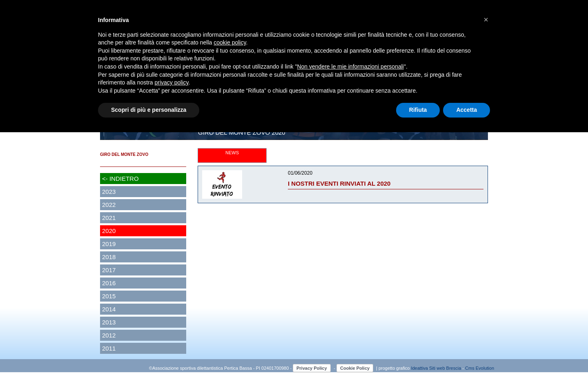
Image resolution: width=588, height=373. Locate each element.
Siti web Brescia (445, 368)
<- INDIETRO (120, 179)
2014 (109, 309)
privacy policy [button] (172, 82)
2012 (109, 335)
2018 (109, 257)
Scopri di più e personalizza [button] (149, 110)
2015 (109, 296)
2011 (109, 348)
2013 (109, 322)
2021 (109, 218)
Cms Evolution (480, 368)
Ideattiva (420, 368)
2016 (109, 283)
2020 (109, 231)
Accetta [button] (467, 110)
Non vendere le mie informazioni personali (350, 67)
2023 (109, 192)
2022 (109, 205)
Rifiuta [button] (418, 110)
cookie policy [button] (230, 42)
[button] (486, 20)
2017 (109, 270)
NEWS (232, 153)
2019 (109, 244)
